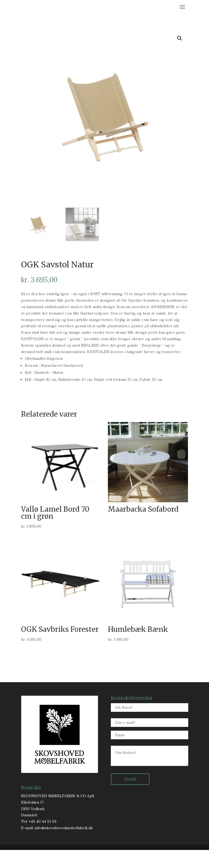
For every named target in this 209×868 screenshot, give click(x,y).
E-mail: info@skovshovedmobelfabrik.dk (57, 846)
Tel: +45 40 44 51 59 (39, 839)
